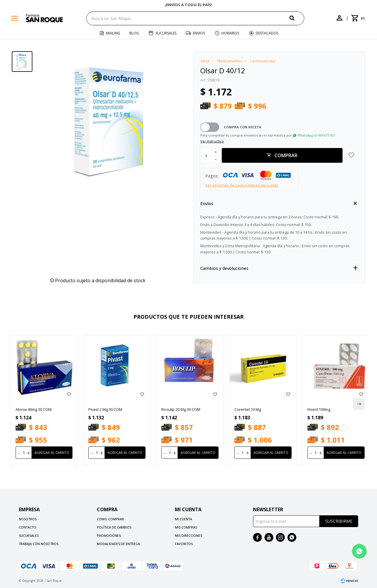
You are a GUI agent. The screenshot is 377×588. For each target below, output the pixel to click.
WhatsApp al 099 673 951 (317, 135)
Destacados (267, 33)
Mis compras (186, 527)
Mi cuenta (183, 519)
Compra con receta (243, 127)
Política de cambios (114, 527)
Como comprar (110, 519)
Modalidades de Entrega (118, 544)
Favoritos (184, 544)
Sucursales (166, 33)
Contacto (28, 527)
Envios (199, 33)
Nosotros (28, 519)
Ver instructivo (212, 141)
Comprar (286, 155)
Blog (134, 33)
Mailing (113, 33)
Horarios (230, 33)
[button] (297, 18)
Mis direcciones (188, 535)
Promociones (109, 535)
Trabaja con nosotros (39, 544)
